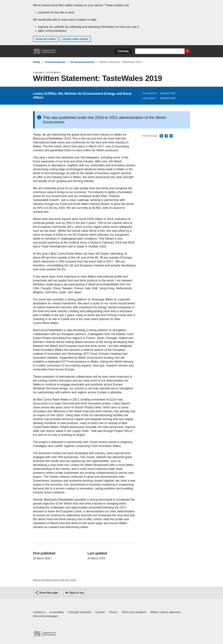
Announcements (55, 62)
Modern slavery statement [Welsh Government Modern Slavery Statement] (166, 612)
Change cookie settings (75, 39)
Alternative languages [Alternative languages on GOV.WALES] (46, 616)
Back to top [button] (77, 593)
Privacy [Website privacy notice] (113, 612)
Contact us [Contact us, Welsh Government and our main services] (39, 612)
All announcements (82, 62)
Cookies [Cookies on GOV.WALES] (100, 612)
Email (171, 136)
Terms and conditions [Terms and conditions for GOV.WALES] (134, 612)
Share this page (49, 593)
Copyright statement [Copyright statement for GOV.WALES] (80, 612)
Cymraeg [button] (123, 51)
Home (37, 62)
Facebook (166, 136)
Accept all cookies (46, 39)
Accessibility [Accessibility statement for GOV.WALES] (57, 612)
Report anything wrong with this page (55, 580)
